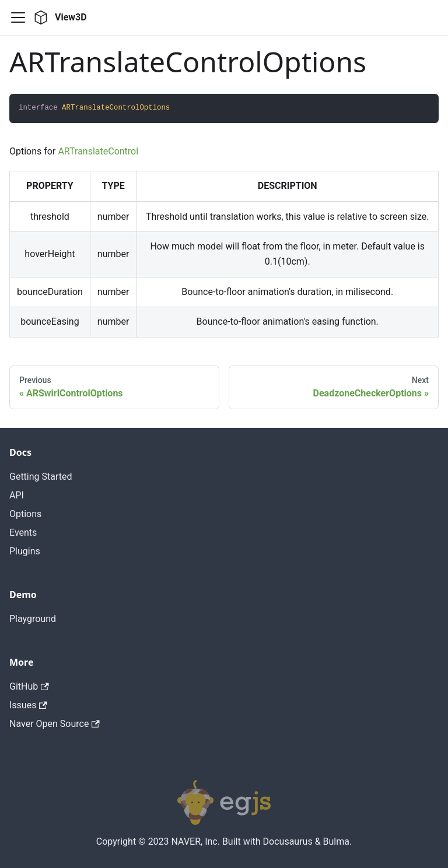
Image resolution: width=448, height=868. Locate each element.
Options (25, 514)
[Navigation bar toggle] (18, 17)
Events (23, 533)
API (17, 495)
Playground (33, 619)
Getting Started (41, 477)
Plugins (25, 551)
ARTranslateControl (98, 151)
